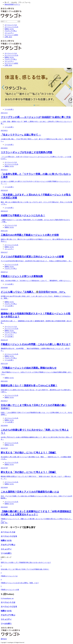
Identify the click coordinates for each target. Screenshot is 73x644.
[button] (34, 105)
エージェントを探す (11, 35)
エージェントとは (11, 25)
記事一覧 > (4, 523)
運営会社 (4, 639)
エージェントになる (11, 27)
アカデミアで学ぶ (11, 31)
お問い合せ (8, 37)
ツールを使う (9, 109)
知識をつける (9, 29)
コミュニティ (9, 33)
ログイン (17, 4)
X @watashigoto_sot (7, 598)
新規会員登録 (9, 4)
